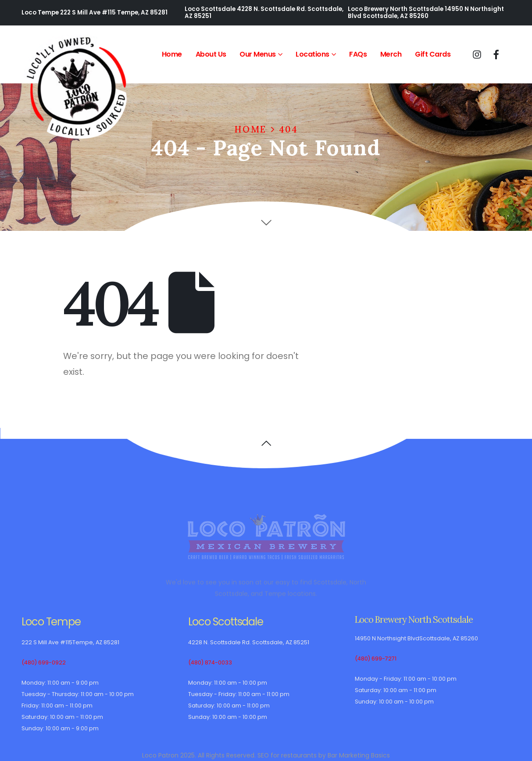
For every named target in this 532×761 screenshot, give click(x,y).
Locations (312, 54)
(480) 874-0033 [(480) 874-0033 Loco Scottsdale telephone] (210, 662)
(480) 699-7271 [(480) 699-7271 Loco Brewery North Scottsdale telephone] (376, 659)
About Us (211, 54)
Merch (391, 54)
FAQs (358, 54)
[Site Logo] (76, 87)
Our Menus (258, 54)
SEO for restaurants (287, 755)
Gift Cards (433, 54)
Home (172, 54)
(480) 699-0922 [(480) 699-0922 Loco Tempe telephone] (44, 662)
